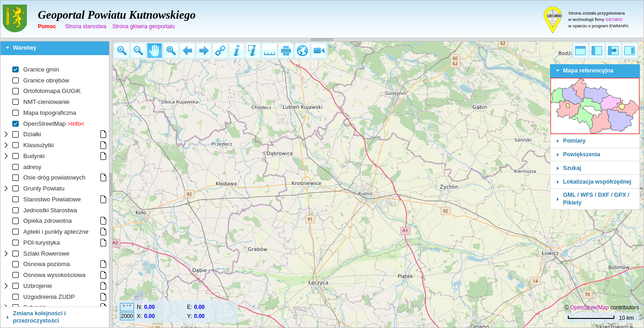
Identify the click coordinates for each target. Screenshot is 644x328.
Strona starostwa (86, 26)
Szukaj (572, 168)
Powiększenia (582, 154)
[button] (122, 51)
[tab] (55, 48)
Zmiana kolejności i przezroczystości (40, 317)
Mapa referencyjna (588, 71)
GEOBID (614, 19)
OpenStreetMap (589, 307)
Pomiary (574, 141)
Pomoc (47, 26)
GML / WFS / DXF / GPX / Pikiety (596, 199)
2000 (127, 316)
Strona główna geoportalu (143, 26)
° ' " (127, 307)
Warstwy (25, 48)
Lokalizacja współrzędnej (597, 182)
